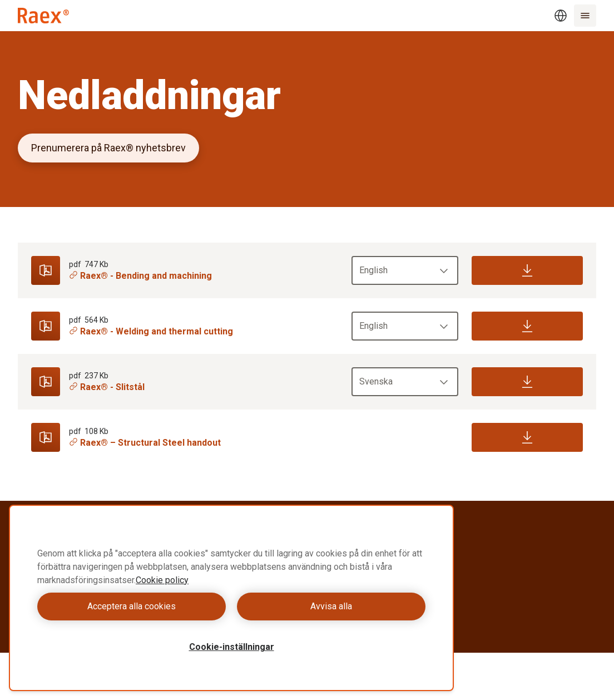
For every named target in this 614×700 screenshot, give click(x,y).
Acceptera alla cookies (132, 606)
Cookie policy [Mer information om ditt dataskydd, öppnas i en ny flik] (162, 580)
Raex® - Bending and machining (140, 276)
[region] (231, 598)
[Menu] (585, 16)
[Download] (527, 270)
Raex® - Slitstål (107, 387)
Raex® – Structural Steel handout (145, 443)
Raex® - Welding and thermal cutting (151, 331)
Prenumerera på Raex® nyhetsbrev (108, 148)
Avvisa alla (331, 606)
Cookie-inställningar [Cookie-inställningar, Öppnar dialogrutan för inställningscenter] (232, 647)
